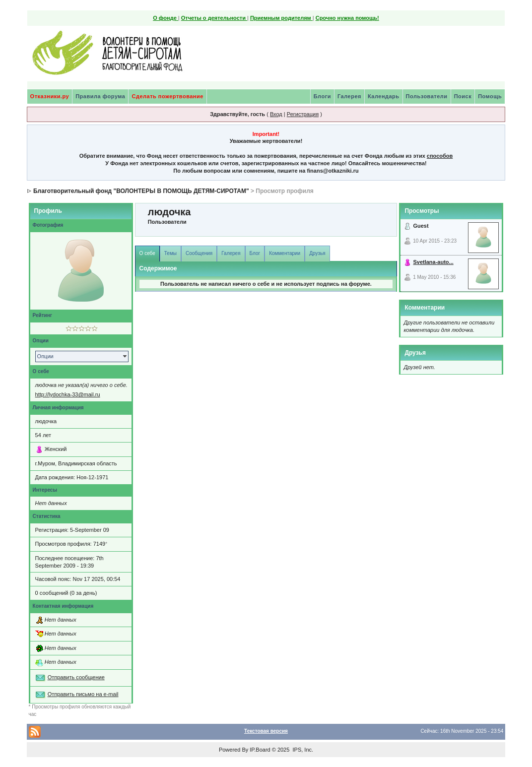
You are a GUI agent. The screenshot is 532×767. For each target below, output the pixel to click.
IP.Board (260, 750)
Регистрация (303, 114)
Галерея (349, 96)
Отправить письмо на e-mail (83, 694)
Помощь (490, 96)
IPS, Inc (302, 750)
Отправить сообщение (76, 677)
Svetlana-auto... (433, 262)
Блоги (322, 96)
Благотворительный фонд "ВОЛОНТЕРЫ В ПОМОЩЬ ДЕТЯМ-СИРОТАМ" (141, 191)
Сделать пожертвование (167, 96)
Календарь (384, 96)
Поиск (463, 96)
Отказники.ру (50, 96)
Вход (276, 114)
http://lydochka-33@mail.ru (68, 394)
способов (440, 156)
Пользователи (427, 96)
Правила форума (100, 96)
